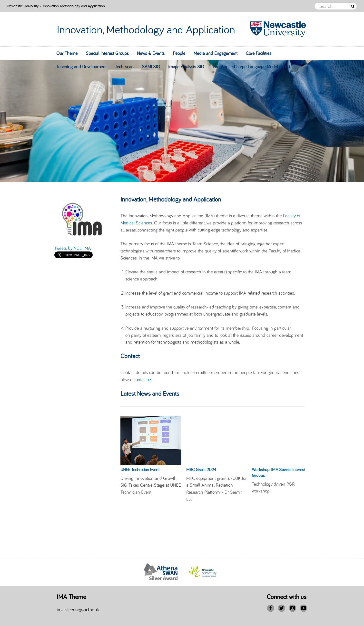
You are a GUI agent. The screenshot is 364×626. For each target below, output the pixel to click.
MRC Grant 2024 (201, 469)
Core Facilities (259, 53)
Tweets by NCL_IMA (73, 248)
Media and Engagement (216, 53)
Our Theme (67, 53)
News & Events (151, 53)
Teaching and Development (81, 67)
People (179, 53)
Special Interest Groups (107, 53)
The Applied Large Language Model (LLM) (251, 67)
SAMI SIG (151, 67)
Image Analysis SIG (186, 67)
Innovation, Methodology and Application (146, 29)
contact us (143, 379)
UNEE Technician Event (140, 469)
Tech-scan (124, 67)
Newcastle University (23, 6)
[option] (182, 121)
